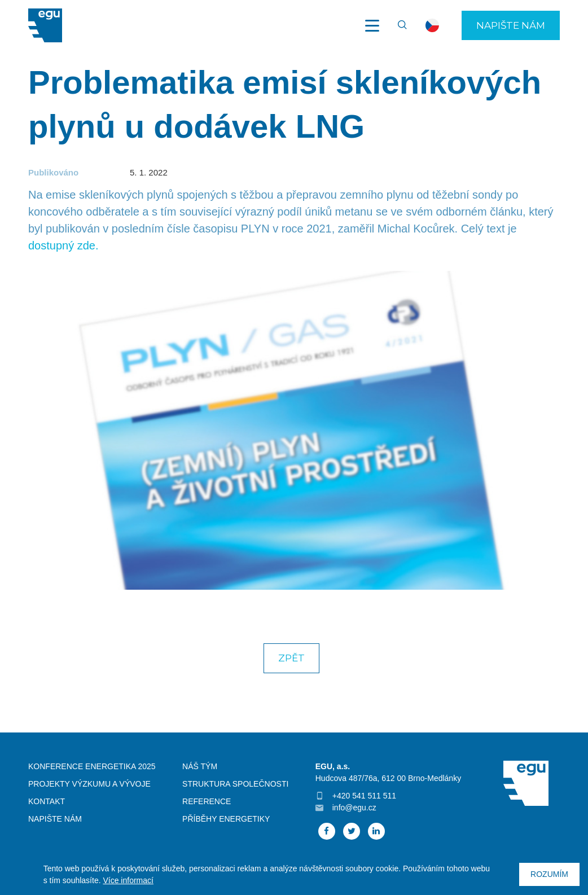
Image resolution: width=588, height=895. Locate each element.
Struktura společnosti (235, 784)
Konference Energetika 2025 (92, 766)
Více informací (128, 880)
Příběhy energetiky (226, 819)
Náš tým (200, 766)
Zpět (291, 658)
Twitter (352, 831)
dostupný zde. (63, 245)
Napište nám (511, 25)
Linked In (376, 831)
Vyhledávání (397, 25)
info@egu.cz (354, 808)
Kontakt (47, 801)
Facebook (327, 831)
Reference (207, 801)
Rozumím (549, 874)
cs (432, 25)
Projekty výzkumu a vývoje (89, 784)
